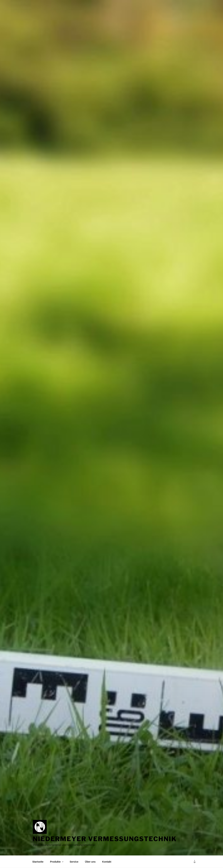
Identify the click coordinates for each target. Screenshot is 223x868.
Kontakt (107, 862)
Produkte (57, 862)
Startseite (38, 862)
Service (74, 862)
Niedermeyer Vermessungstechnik (105, 839)
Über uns (90, 862)
